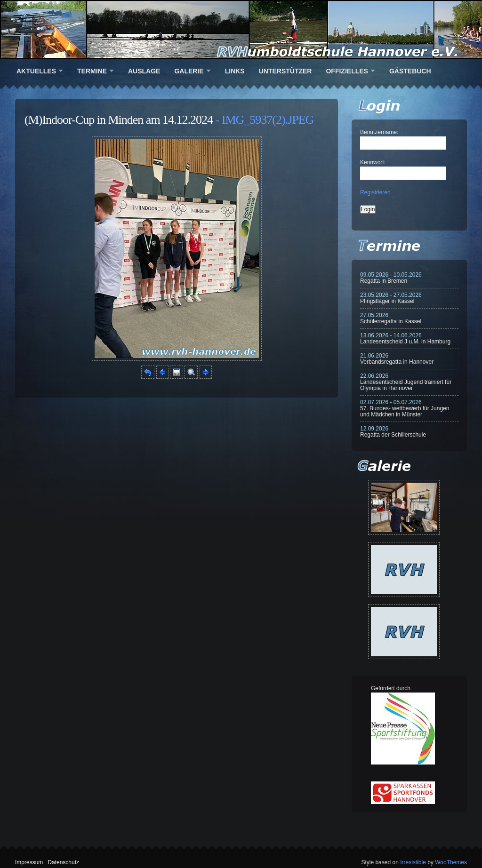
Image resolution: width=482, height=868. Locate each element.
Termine (92, 71)
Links (235, 71)
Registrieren (375, 192)
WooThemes (451, 862)
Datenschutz (63, 862)
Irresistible (413, 862)
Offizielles (347, 71)
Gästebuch (410, 71)
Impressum (29, 862)
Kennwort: (373, 162)
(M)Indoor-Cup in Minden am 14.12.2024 (119, 120)
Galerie (189, 71)
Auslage (144, 71)
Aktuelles (36, 71)
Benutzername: (379, 132)
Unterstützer (285, 71)
